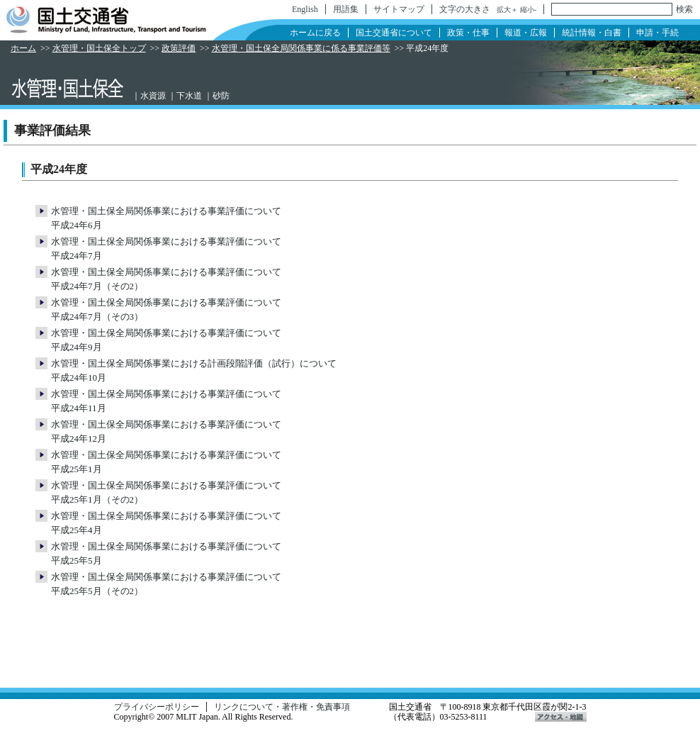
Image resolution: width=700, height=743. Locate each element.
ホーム (23, 48)
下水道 (189, 96)
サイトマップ (399, 9)
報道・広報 (526, 33)
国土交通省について (394, 33)
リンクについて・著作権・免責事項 (282, 707)
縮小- (528, 10)
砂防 (221, 96)
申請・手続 (657, 33)
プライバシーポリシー (157, 707)
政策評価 (179, 48)
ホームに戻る (315, 33)
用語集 (346, 9)
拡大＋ (507, 10)
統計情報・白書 (592, 33)
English (305, 9)
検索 (684, 9)
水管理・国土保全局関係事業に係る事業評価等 (301, 48)
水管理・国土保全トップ (99, 48)
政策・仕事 (468, 33)
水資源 (153, 96)
